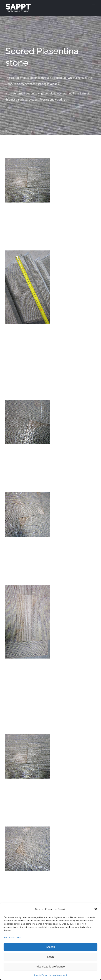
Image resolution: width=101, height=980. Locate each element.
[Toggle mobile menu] (94, 6)
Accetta (50, 947)
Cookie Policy (41, 975)
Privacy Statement (58, 975)
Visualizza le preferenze (51, 966)
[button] (96, 909)
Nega (50, 957)
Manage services (12, 937)
